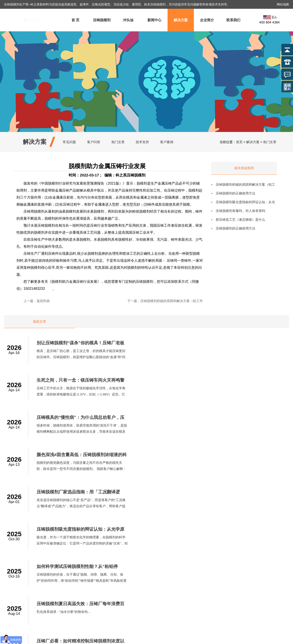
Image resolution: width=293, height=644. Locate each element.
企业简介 (207, 20)
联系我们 (233, 20)
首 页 (75, 20)
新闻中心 (154, 20)
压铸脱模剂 (102, 20)
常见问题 (69, 142)
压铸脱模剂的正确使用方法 (236, 193)
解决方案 (181, 20)
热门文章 (118, 142)
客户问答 (94, 142)
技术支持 (142, 142)
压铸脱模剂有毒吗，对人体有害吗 (240, 211)
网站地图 (283, 4)
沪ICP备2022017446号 (173, 639)
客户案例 (167, 142)
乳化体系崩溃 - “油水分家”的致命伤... (215, 463)
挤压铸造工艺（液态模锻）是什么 (240, 220)
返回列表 (43, 301)
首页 (239, 142)
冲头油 (128, 20)
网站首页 (107, 563)
